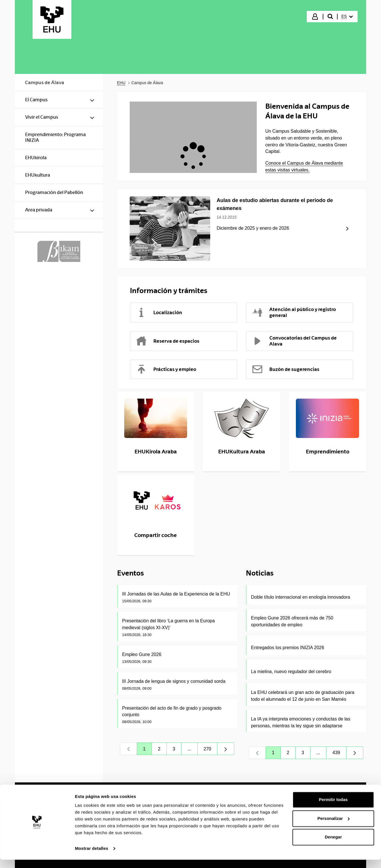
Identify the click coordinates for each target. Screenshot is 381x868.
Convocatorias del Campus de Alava (294, 341)
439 (339, 754)
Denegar (333, 845)
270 (211, 750)
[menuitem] (347, 17)
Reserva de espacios (168, 341)
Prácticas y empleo (166, 369)
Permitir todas (333, 808)
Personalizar (333, 826)
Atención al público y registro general (294, 312)
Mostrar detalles (92, 857)
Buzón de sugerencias (285, 369)
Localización (159, 312)
